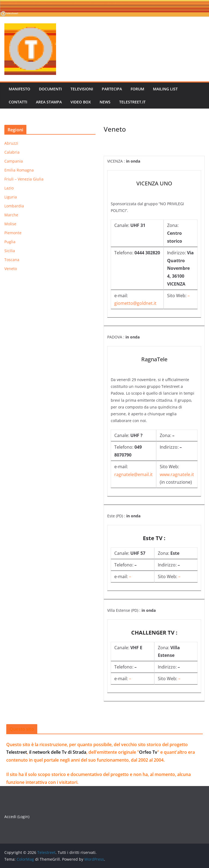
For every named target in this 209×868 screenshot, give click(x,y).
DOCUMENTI (50, 89)
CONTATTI (18, 102)
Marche (11, 215)
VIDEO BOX (81, 102)
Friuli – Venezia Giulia (24, 179)
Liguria (11, 197)
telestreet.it (132, 102)
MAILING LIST (165, 89)
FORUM (137, 89)
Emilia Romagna (19, 170)
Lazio (9, 188)
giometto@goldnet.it (135, 303)
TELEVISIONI (82, 89)
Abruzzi (11, 143)
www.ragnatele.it (177, 474)
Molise (10, 224)
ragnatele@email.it (133, 474)
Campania (14, 161)
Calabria (12, 152)
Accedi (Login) (17, 817)
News (105, 102)
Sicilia (10, 251)
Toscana (12, 260)
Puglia (10, 242)
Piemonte (13, 233)
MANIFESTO (19, 89)
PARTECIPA (112, 89)
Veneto (11, 269)
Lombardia (14, 206)
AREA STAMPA (49, 102)
